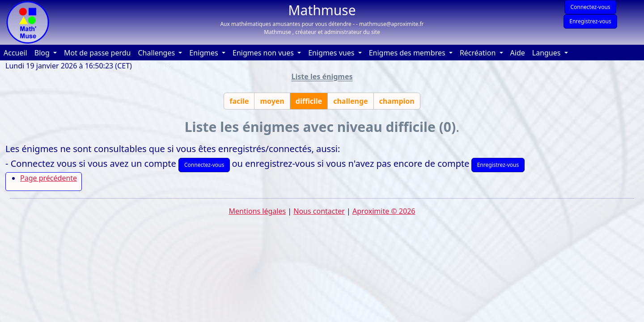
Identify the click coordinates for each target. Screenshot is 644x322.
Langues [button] (547, 53)
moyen (272, 101)
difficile (309, 101)
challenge (350, 101)
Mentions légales (258, 211)
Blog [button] (43, 53)
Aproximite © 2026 (384, 211)
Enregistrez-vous (590, 21)
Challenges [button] (157, 53)
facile (239, 101)
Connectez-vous (590, 7)
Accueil (17, 52)
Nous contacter (319, 211)
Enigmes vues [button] (332, 53)
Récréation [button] (479, 53)
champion (397, 101)
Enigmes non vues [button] (264, 53)
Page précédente (49, 178)
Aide (519, 52)
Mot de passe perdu (97, 53)
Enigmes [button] (205, 53)
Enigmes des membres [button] (408, 53)
